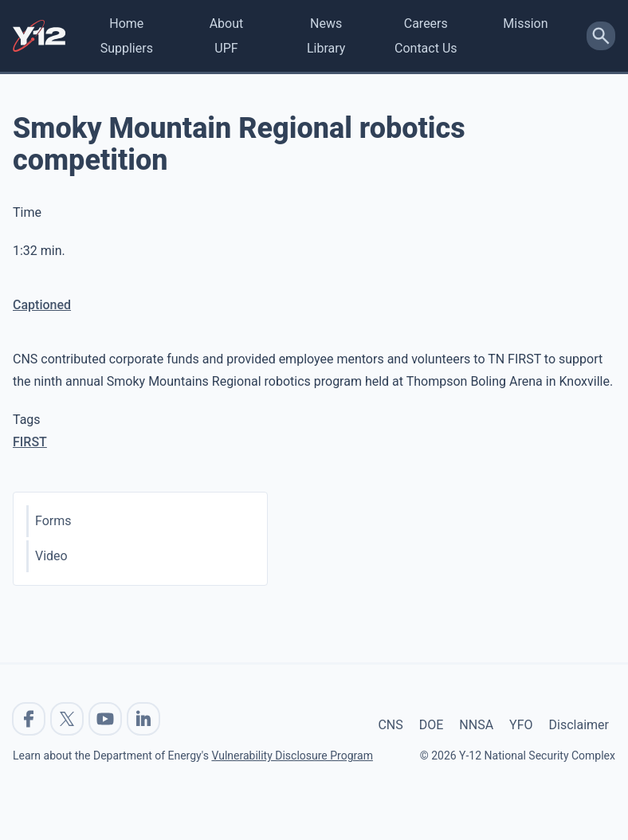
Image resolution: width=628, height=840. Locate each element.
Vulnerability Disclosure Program (292, 756)
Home (126, 24)
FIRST (30, 442)
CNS (390, 725)
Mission (525, 24)
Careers (426, 24)
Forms (53, 521)
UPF (226, 48)
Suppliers (127, 48)
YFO (521, 725)
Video (51, 556)
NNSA (476, 725)
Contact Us (426, 48)
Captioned (42, 305)
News (326, 24)
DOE (432, 725)
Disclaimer (579, 725)
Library (326, 48)
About (227, 24)
